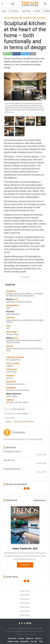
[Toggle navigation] (13, 4)
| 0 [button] (8, 54)
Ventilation (11, 388)
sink (15, 299)
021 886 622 (14, 628)
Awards (10, 346)
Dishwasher (12, 369)
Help (33, 54)
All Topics (14, 11)
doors (16, 338)
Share (16, 54)
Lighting (10, 400)
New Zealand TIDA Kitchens (24, 422)
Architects (11, 291)
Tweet (25, 54)
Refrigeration (12, 305)
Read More (25, 565)
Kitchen (37, 11)
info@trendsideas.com (30, 628)
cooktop (16, 363)
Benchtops (11, 382)
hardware (20, 357)
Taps (8, 326)
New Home (26, 11)
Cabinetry (10, 318)
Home (4, 11)
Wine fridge (11, 332)
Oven (8, 363)
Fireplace (10, 376)
